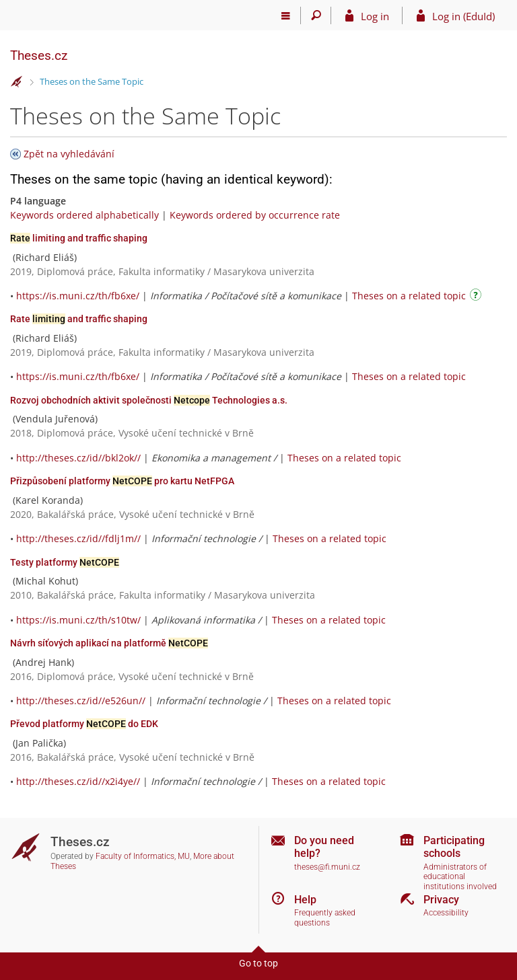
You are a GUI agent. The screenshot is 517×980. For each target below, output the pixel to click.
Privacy (441, 900)
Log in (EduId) (463, 16)
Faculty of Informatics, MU (143, 856)
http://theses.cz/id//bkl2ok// (78, 458)
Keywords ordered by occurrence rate (255, 215)
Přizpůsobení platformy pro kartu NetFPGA (122, 481)
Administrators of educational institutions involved (460, 877)
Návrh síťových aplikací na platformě (109, 643)
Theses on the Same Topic (92, 81)
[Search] (316, 15)
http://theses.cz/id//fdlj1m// (78, 538)
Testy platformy (65, 562)
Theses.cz (39, 55)
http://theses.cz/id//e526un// (81, 701)
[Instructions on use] (477, 297)
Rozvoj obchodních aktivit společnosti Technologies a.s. (149, 400)
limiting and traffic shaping (79, 238)
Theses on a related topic (409, 296)
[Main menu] (286, 15)
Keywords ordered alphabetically (84, 215)
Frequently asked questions (325, 918)
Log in (375, 16)
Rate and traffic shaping (79, 319)
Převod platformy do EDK (84, 724)
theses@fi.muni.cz (327, 867)
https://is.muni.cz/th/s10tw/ (78, 620)
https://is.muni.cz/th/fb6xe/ (78, 296)
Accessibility (446, 913)
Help (305, 900)
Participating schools (454, 847)
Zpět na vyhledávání (69, 154)
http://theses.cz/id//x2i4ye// (78, 781)
